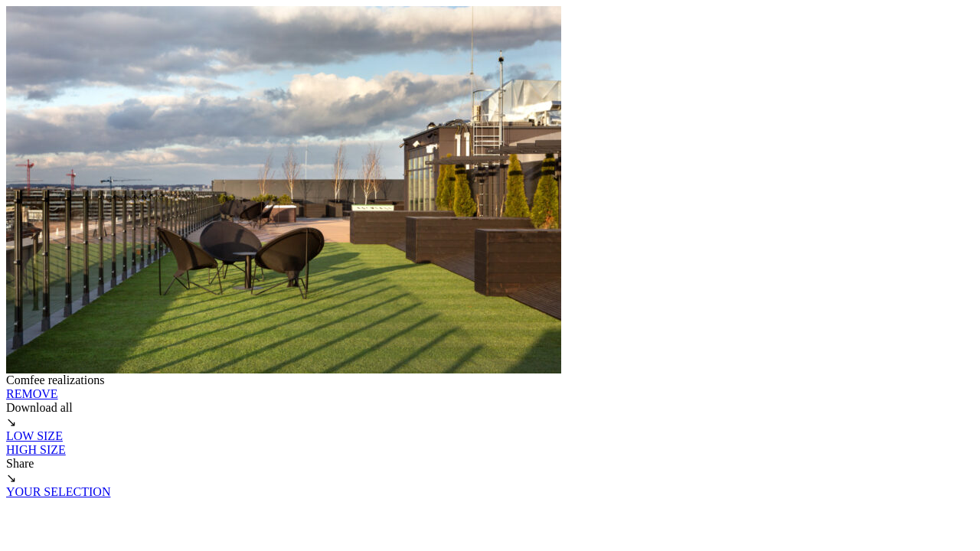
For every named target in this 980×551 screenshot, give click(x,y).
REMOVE (32, 394)
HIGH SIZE (36, 450)
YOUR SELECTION (58, 492)
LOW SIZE (34, 436)
